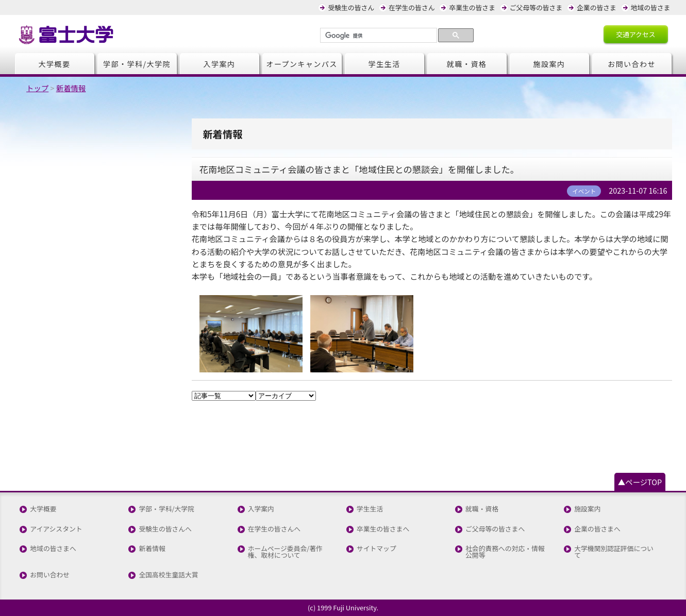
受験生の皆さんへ (165, 529)
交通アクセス (635, 34)
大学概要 (55, 64)
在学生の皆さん (412, 7)
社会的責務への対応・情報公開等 (505, 552)
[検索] (378, 36)
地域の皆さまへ (53, 549)
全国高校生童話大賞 (168, 575)
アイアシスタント (56, 529)
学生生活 (384, 64)
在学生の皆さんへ (274, 529)
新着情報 (152, 549)
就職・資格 (467, 64)
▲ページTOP (640, 482)
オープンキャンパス (302, 64)
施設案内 (549, 64)
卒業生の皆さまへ (383, 529)
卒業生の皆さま (472, 7)
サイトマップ (377, 549)
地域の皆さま (651, 7)
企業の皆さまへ (597, 529)
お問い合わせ (632, 64)
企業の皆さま (597, 7)
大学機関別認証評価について (614, 552)
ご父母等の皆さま (536, 7)
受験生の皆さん (351, 7)
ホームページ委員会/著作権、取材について (285, 552)
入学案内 (220, 64)
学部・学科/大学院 (137, 64)
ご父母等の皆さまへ (495, 529)
